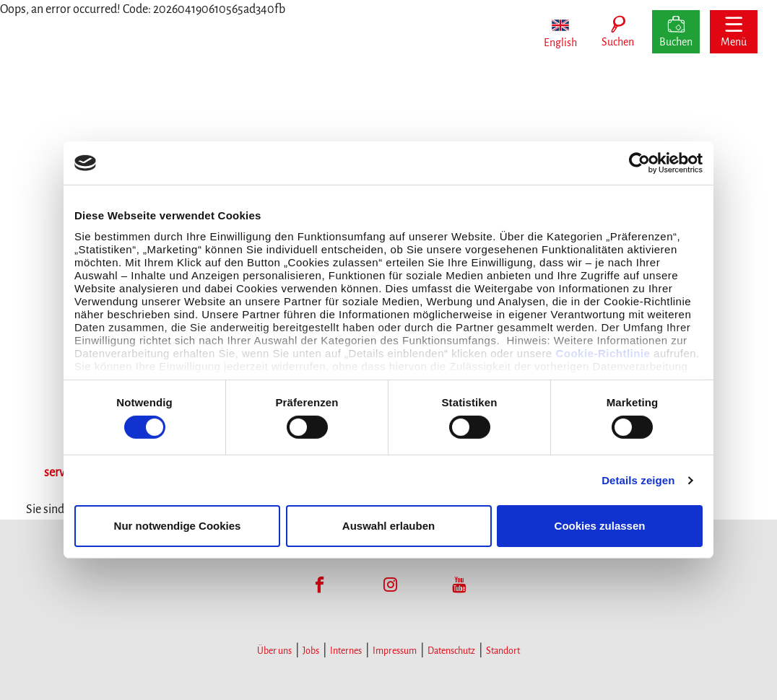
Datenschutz (451, 651)
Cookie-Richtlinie (603, 353)
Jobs (311, 651)
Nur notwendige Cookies (178, 526)
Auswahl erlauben (388, 526)
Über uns (274, 651)
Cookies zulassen (600, 526)
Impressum (395, 651)
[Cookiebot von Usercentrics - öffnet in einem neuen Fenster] (639, 163)
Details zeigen (638, 480)
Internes (346, 651)
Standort (503, 651)
